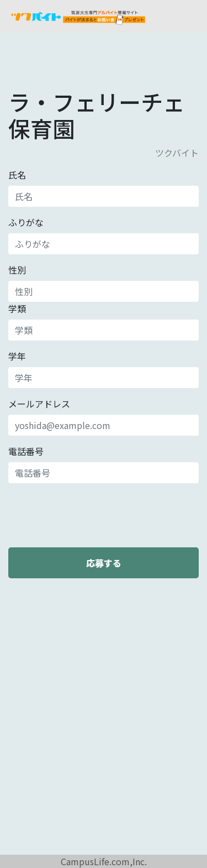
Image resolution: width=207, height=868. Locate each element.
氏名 (17, 175)
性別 (17, 270)
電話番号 (26, 451)
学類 (17, 308)
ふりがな (26, 222)
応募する (104, 563)
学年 (17, 356)
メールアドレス (39, 404)
